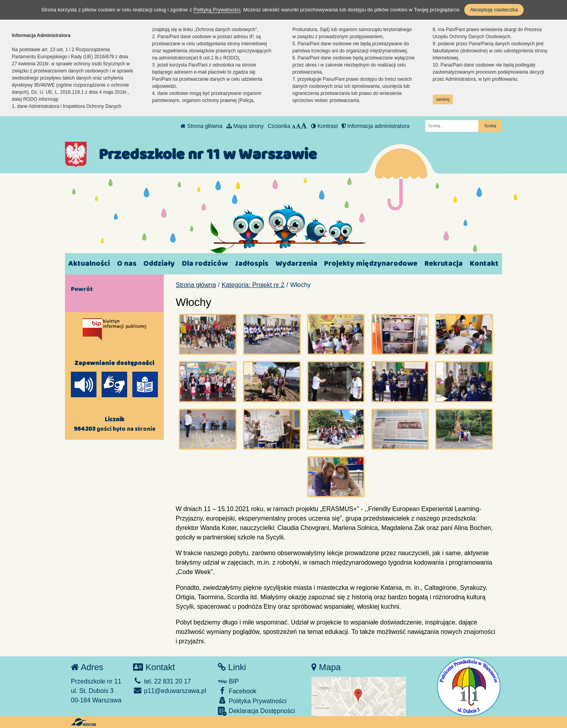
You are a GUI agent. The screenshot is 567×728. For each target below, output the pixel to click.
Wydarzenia (296, 264)
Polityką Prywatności (217, 10)
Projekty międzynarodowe (371, 264)
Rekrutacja (444, 264)
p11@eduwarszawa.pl (170, 691)
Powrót (82, 289)
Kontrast (324, 126)
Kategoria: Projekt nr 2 (253, 285)
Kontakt (484, 264)
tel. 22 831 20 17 (162, 681)
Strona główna (201, 126)
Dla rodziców (205, 264)
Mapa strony (245, 126)
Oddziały (159, 264)
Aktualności (89, 264)
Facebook (237, 691)
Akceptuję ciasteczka (494, 10)
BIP (228, 681)
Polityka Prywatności (252, 701)
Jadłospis (252, 264)
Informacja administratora (376, 126)
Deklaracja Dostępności (256, 711)
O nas (127, 264)
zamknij (443, 99)
